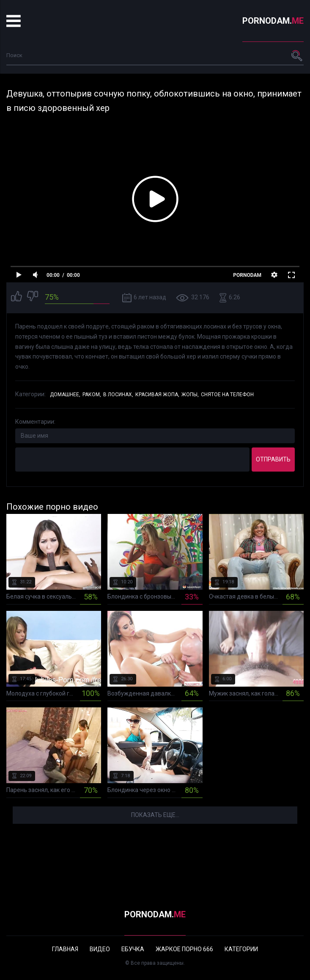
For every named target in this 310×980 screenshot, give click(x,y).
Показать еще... (155, 815)
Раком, (92, 395)
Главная (65, 949)
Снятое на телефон (227, 395)
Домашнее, (65, 395)
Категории (241, 949)
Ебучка (133, 949)
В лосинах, (118, 395)
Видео (100, 949)
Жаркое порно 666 (184, 949)
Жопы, (190, 395)
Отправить (273, 459)
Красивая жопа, (157, 395)
